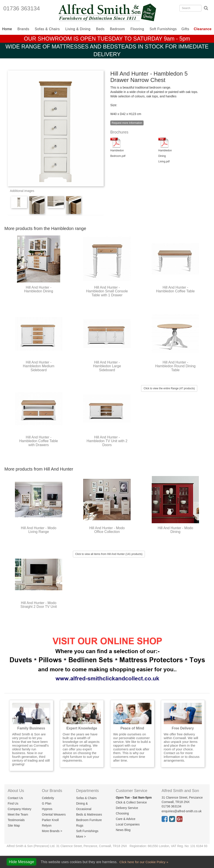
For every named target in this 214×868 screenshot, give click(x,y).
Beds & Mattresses (89, 814)
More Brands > (52, 831)
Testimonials (16, 820)
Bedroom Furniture (89, 820)
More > (81, 836)
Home (7, 29)
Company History (19, 809)
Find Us (13, 803)
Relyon (47, 825)
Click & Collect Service (131, 802)
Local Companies (128, 824)
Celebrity (48, 798)
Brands (23, 29)
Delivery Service (127, 808)
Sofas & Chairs (47, 29)
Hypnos (47, 809)
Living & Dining (78, 29)
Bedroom (117, 29)
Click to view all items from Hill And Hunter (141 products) (109, 554)
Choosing (122, 813)
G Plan (47, 803)
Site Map (14, 825)
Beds (100, 29)
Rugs (80, 825)
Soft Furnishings (163, 29)
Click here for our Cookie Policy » (143, 862)
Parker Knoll (50, 820)
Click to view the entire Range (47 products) (169, 388)
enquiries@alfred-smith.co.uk (182, 811)
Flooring (137, 29)
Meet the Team (18, 814)
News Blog (123, 830)
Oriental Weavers (54, 814)
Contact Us (15, 798)
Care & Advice (126, 819)
